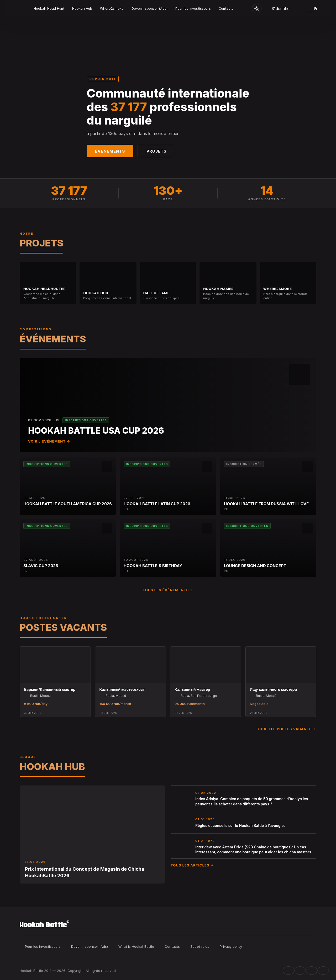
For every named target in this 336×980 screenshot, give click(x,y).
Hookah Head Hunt (49, 9)
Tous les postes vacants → (287, 729)
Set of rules (200, 946)
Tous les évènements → (168, 590)
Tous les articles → (192, 865)
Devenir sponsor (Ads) (149, 9)
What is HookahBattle (136, 946)
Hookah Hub (82, 9)
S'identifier (281, 9)
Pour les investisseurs (193, 9)
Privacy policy (231, 946)
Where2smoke (112, 9)
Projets (156, 151)
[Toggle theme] (257, 9)
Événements (110, 151)
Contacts (226, 9)
